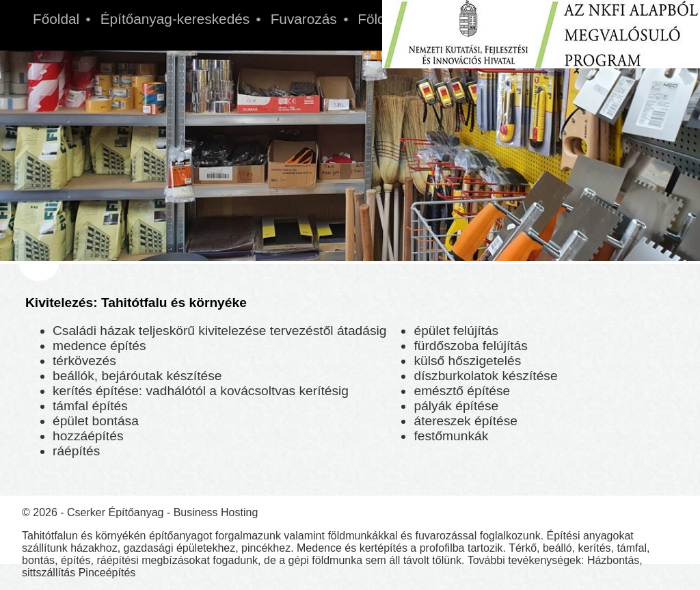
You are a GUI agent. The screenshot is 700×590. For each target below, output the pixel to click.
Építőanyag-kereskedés (175, 19)
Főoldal (56, 19)
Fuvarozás (304, 19)
